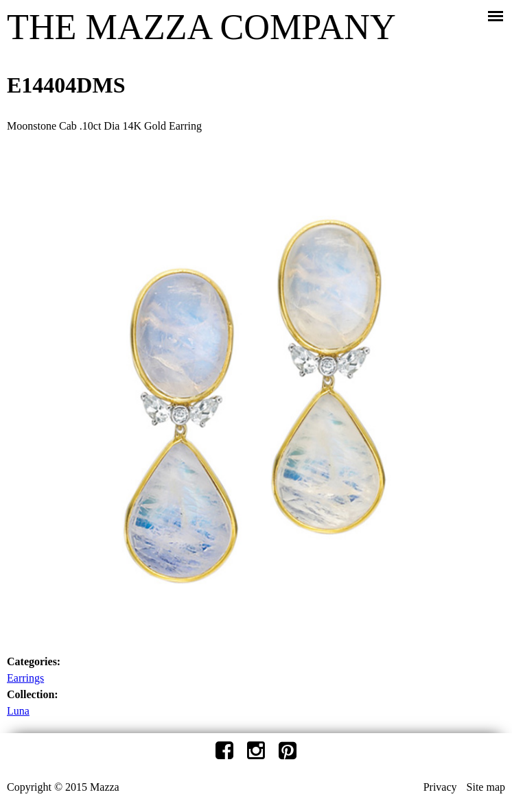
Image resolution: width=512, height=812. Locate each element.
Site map (486, 787)
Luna (18, 711)
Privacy (440, 787)
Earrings (25, 678)
